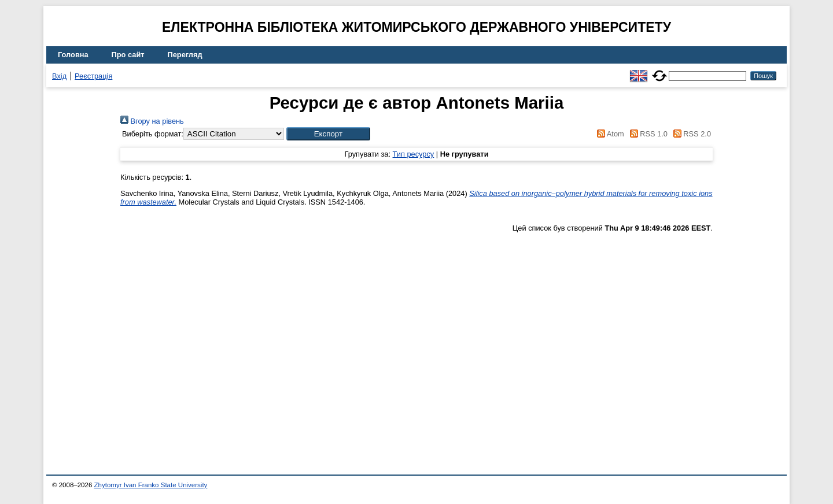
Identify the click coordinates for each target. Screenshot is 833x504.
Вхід (59, 76)
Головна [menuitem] (73, 55)
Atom (609, 134)
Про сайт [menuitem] (128, 55)
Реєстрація (93, 76)
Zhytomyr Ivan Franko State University (151, 485)
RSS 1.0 (647, 134)
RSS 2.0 (690, 134)
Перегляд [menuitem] (185, 55)
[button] (328, 134)
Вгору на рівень (152, 121)
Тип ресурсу (414, 154)
